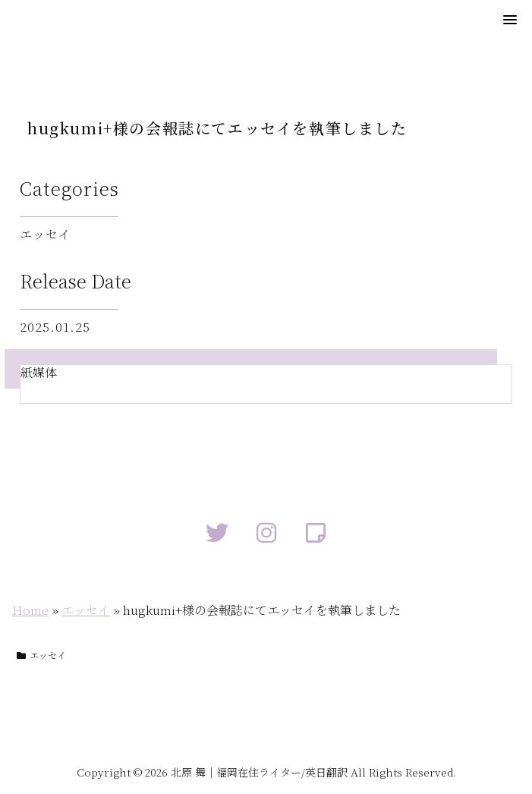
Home (30, 610)
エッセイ (86, 610)
